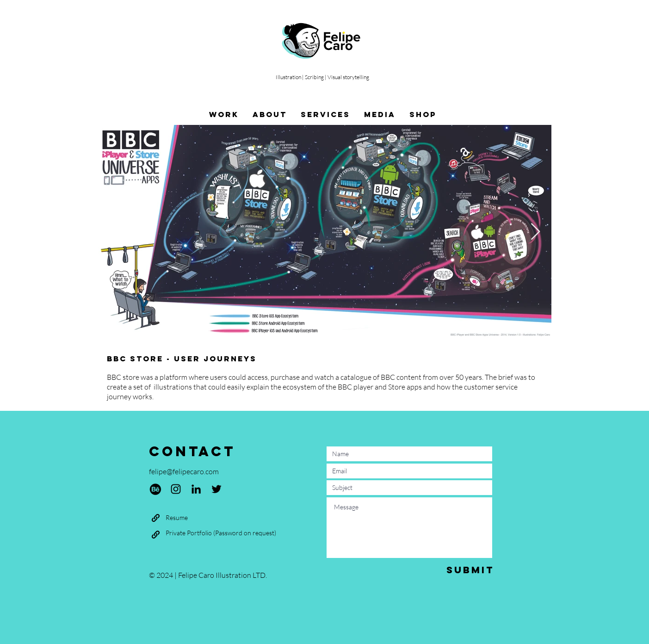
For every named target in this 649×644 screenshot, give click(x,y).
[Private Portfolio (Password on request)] (221, 533)
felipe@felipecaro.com (184, 471)
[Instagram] (176, 489)
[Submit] (470, 570)
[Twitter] (216, 489)
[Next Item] (535, 232)
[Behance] (155, 489)
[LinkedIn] (196, 489)
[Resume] (177, 518)
